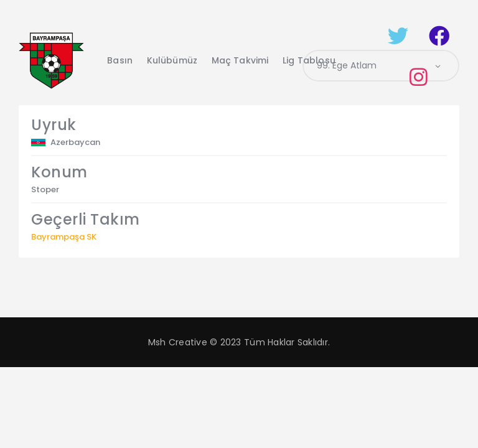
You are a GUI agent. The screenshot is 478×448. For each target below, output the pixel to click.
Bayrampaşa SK (64, 237)
